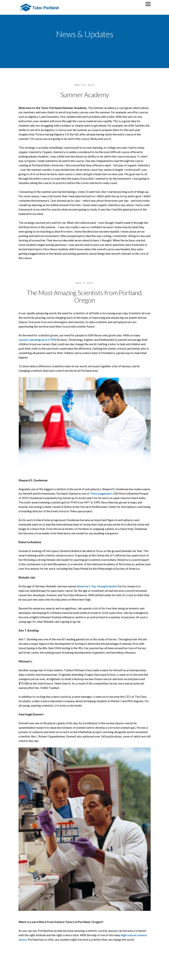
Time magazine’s (101, 493)
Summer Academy (85, 95)
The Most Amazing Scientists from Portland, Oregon (85, 296)
